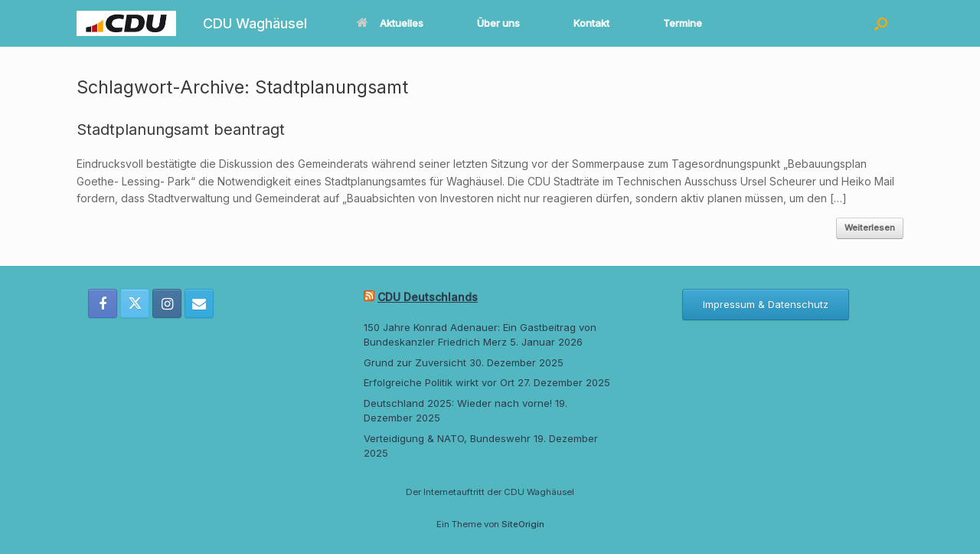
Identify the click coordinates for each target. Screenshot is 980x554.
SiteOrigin (523, 524)
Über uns (498, 23)
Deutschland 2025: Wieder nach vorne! (458, 403)
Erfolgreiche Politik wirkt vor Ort (439, 382)
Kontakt (591, 23)
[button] (881, 23)
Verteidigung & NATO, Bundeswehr (447, 438)
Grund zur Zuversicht (415, 362)
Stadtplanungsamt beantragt (181, 129)
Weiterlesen (870, 228)
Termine (683, 23)
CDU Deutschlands (428, 297)
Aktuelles (390, 23)
